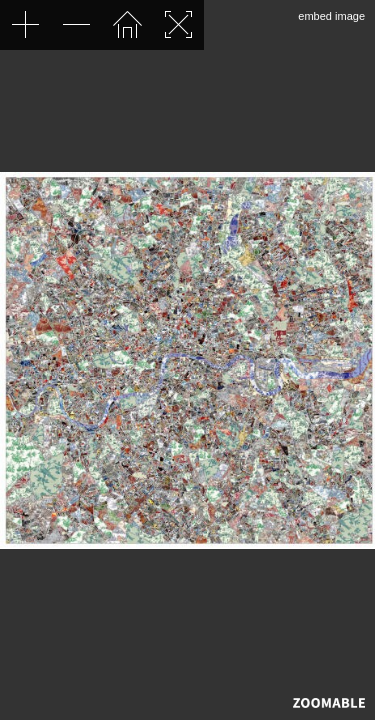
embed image (331, 16)
